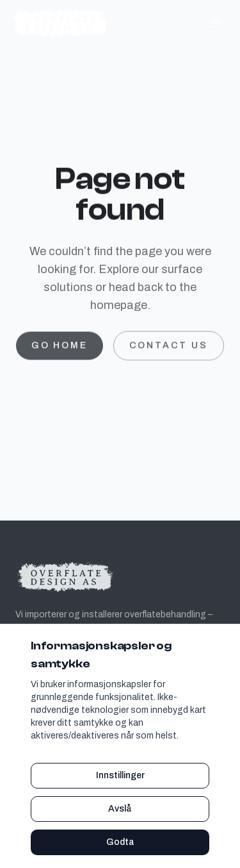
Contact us (169, 348)
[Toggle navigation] (216, 23)
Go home (60, 348)
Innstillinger (120, 775)
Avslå (120, 809)
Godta (120, 842)
